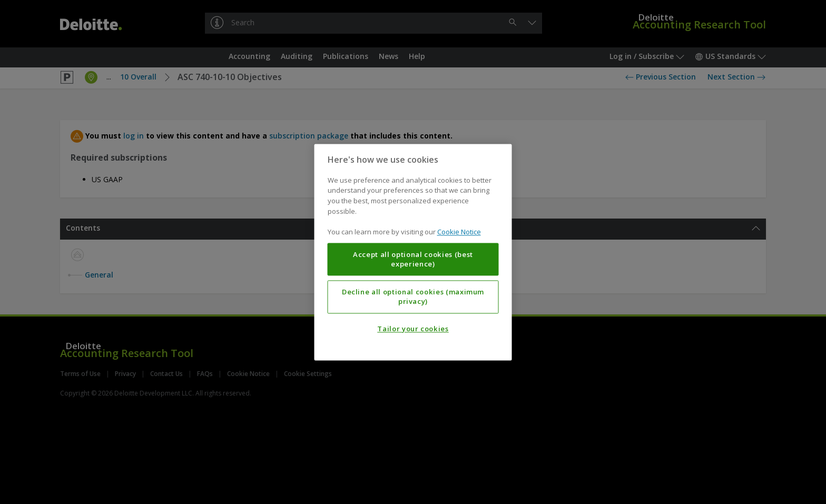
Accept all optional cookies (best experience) (413, 259)
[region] (413, 252)
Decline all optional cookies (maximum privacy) (413, 297)
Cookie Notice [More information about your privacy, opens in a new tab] (459, 232)
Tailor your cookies (413, 329)
